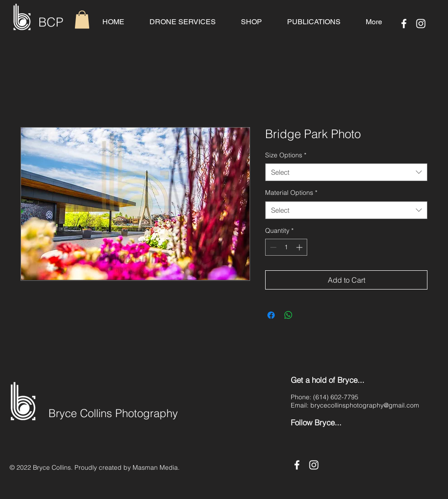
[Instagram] (421, 24)
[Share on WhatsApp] (288, 315)
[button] (82, 19)
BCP (51, 22)
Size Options (286, 155)
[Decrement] (272, 247)
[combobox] (346, 172)
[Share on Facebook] (271, 315)
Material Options (291, 193)
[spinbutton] (286, 247)
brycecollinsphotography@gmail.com (365, 405)
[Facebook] (404, 24)
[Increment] (300, 247)
